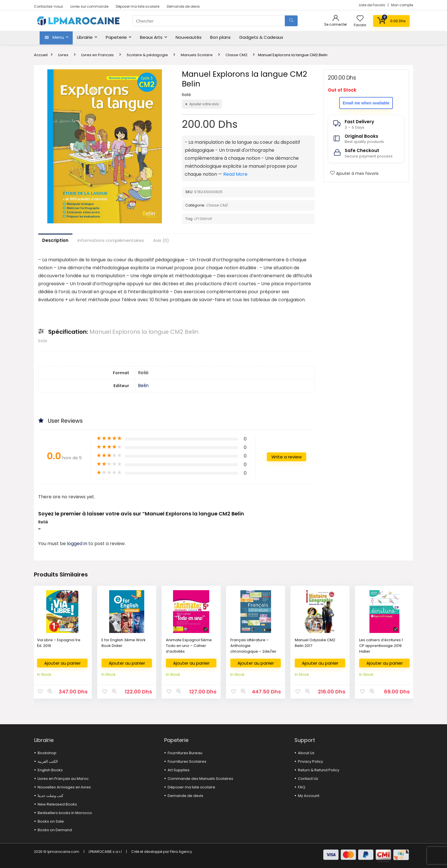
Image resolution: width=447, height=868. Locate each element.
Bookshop (47, 753)
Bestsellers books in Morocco (65, 813)
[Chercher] (291, 21)
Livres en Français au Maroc (63, 779)
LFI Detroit (203, 219)
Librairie (85, 37)
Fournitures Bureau (185, 753)
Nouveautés (189, 37)
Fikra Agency (181, 852)
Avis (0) (161, 240)
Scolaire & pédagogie (147, 55)
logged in (78, 544)
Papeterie (116, 37)
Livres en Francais (97, 55)
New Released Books (57, 804)
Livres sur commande (89, 6)
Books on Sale (51, 821)
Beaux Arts (151, 37)
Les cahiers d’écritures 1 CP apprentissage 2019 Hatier (381, 646)
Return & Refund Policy (319, 770)
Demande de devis (183, 6)
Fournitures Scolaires (187, 761)
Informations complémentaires (111, 240)
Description (55, 240)
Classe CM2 (236, 55)
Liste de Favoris (372, 5)
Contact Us (308, 779)
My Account (309, 796)
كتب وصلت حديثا (50, 796)
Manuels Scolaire (197, 55)
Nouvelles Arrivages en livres (64, 787)
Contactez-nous (48, 6)
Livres (63, 55)
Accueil (41, 55)
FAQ (302, 787)
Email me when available (366, 103)
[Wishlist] (360, 19)
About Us (306, 753)
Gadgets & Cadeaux (261, 37)
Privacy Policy (310, 761)
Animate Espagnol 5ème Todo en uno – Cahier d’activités (189, 646)
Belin (143, 386)
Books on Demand (55, 830)
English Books (50, 770)
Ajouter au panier (62, 663)
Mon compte (402, 5)
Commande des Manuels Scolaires (200, 779)
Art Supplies (179, 770)
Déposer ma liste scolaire (138, 6)
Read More (235, 174)
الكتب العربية (48, 761)
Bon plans (220, 37)
